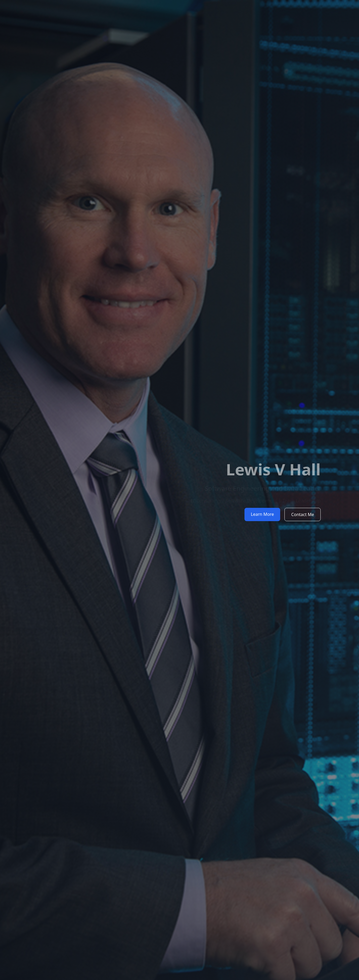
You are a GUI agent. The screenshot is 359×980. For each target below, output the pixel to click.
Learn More (262, 514)
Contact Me (303, 514)
